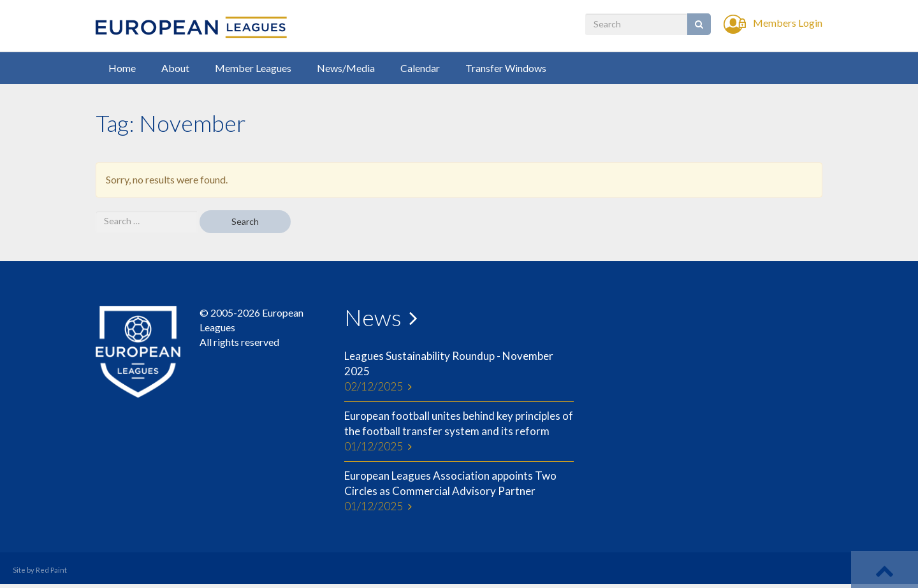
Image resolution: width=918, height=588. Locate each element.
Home (122, 68)
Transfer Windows (506, 68)
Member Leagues (253, 68)
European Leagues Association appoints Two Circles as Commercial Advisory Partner (459, 492)
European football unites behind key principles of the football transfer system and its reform (459, 432)
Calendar (420, 68)
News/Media (346, 68)
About (175, 68)
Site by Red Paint (40, 570)
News (373, 317)
